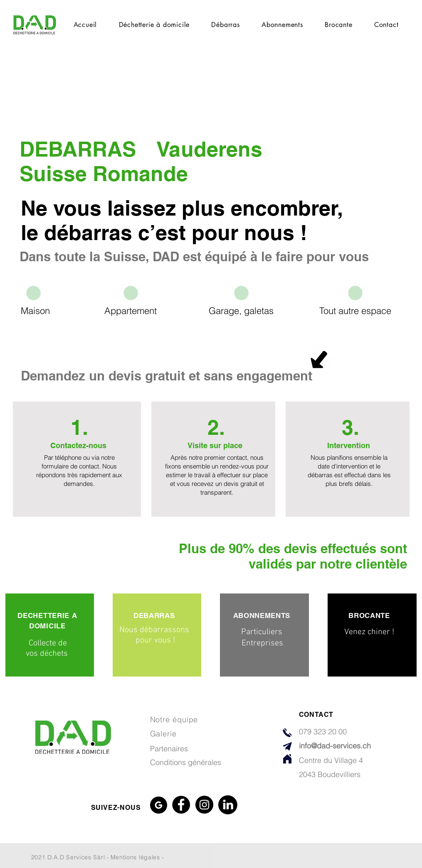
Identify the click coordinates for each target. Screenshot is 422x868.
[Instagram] (204, 805)
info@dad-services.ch (335, 746)
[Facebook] (181, 805)
